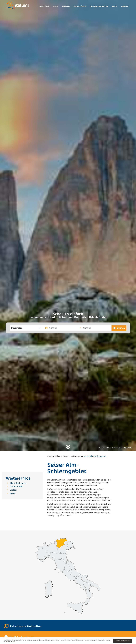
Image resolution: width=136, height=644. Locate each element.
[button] (26, 328)
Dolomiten (77, 456)
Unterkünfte (80, 6)
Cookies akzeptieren (122, 640)
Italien (50, 456)
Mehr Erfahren (23, 642)
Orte (56, 6)
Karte (13, 493)
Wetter (125, 6)
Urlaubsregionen (63, 456)
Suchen (119, 328)
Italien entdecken (99, 6)
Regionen (44, 6)
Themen (66, 6)
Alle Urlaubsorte (18, 483)
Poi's (114, 6)
